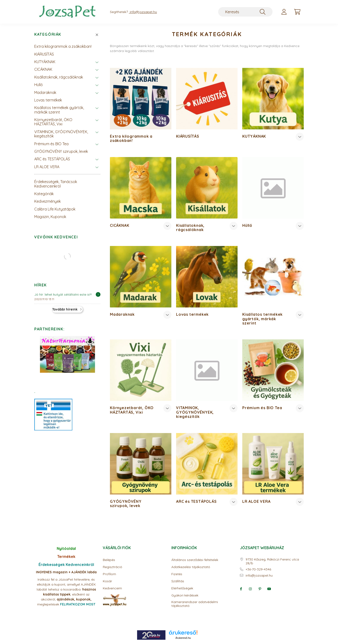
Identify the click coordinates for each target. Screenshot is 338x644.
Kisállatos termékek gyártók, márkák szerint (59, 110)
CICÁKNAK (43, 69)
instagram (250, 589)
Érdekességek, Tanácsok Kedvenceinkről (56, 184)
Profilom (109, 574)
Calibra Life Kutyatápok (55, 209)
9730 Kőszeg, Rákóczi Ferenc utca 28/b (272, 561)
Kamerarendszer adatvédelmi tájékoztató (195, 604)
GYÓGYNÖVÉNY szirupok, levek (61, 151)
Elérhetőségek (182, 588)
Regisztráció (113, 567)
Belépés (109, 560)
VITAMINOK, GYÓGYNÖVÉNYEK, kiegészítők (61, 134)
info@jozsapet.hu (259, 576)
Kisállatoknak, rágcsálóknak (59, 77)
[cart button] (297, 12)
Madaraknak (45, 92)
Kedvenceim (112, 588)
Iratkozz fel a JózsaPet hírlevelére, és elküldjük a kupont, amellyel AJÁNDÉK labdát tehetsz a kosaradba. (66, 584)
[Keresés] (245, 12)
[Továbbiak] (300, 137)
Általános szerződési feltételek (195, 560)
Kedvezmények (48, 201)
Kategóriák (48, 34)
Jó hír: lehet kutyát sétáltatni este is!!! (63, 294)
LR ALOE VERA (47, 167)
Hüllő (39, 85)
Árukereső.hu (183, 638)
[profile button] (284, 12)
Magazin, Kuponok (50, 217)
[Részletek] (98, 294)
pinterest (260, 589)
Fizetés (177, 574)
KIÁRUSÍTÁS (44, 54)
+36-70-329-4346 (258, 569)
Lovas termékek (48, 100)
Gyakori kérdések (185, 595)
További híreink (65, 309)
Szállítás (178, 581)
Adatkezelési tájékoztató (191, 567)
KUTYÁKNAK (45, 62)
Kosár (107, 581)
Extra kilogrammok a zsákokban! (63, 46)
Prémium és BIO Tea (51, 144)
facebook (241, 589)
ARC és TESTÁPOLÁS (52, 159)
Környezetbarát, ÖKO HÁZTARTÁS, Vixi (53, 122)
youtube (269, 589)
